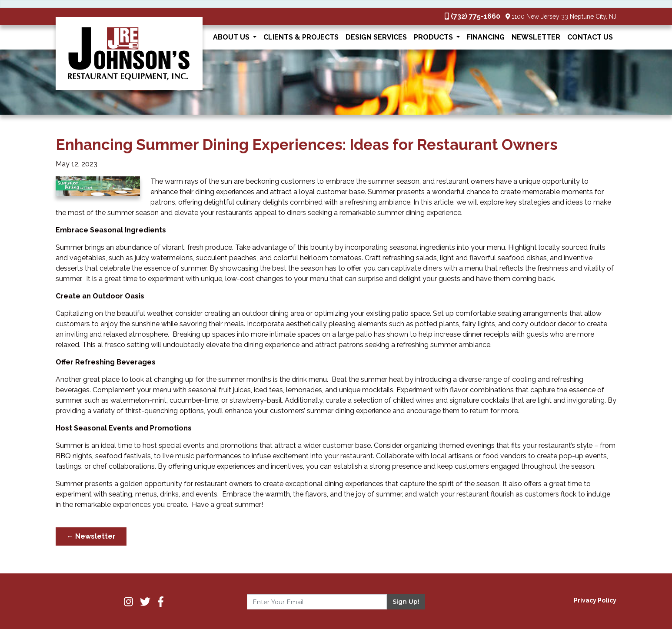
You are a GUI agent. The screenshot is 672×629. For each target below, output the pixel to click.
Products (434, 37)
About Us (232, 37)
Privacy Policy (595, 600)
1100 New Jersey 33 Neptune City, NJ (564, 17)
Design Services (376, 37)
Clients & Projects (301, 37)
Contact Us (590, 37)
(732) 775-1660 (476, 16)
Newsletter (536, 37)
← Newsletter (91, 536)
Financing (486, 37)
